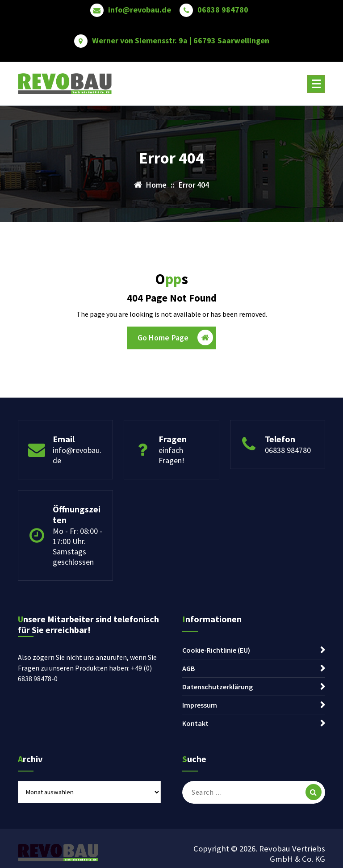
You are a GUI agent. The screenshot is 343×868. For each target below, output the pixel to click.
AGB (188, 668)
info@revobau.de (140, 10)
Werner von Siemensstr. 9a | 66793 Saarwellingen (181, 41)
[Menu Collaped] (316, 84)
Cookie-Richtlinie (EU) (216, 650)
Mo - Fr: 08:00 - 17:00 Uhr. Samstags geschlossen (77, 546)
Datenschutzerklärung (218, 687)
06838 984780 (223, 10)
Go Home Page (176, 338)
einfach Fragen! (171, 455)
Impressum (200, 705)
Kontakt (195, 723)
